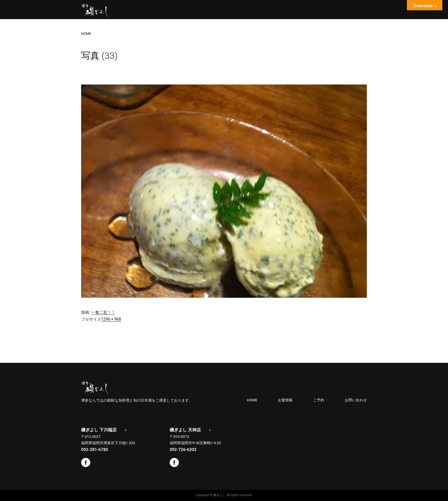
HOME (252, 400)
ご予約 (319, 400)
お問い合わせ (356, 400)
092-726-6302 (183, 450)
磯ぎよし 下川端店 (99, 430)
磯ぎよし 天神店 (185, 430)
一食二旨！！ (103, 312)
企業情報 (285, 400)
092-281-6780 (95, 450)
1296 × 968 (111, 319)
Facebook (86, 462)
